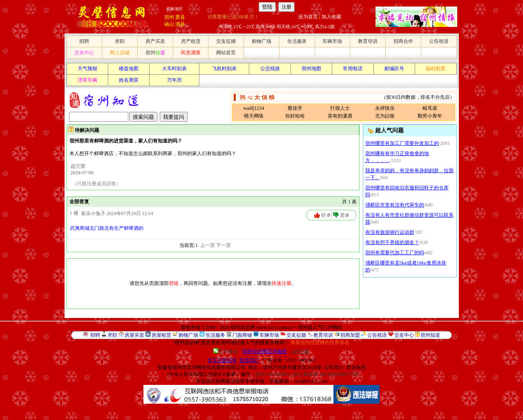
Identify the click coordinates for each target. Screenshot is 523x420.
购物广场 (261, 41)
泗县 (180, 24)
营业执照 (356, 367)
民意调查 (191, 53)
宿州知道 (430, 335)
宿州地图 (311, 69)
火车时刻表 (174, 69)
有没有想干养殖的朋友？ (392, 242)
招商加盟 (350, 335)
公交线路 (270, 69)
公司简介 (334, 367)
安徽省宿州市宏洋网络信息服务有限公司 (201, 367)
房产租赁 (191, 41)
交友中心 (84, 53)
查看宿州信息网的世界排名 (320, 342)
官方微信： (251, 351)
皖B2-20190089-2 (273, 374)
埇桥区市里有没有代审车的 (395, 205)
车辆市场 (332, 41)
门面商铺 (242, 335)
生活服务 (297, 41)
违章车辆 (87, 80)
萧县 (180, 17)
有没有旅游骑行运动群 (390, 232)
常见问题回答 (222, 360)
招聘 (84, 41)
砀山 (169, 24)
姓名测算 (129, 80)
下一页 (224, 245)
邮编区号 (394, 69)
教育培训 (368, 41)
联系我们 (249, 360)
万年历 (174, 80)
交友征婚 (226, 41)
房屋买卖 (134, 335)
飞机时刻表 (224, 69)
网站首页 (226, 53)
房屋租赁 (161, 335)
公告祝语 (439, 41)
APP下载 (300, 351)
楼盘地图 (129, 69)
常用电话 (353, 69)
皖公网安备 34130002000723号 (326, 374)
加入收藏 (331, 17)
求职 (120, 41)
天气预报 (87, 69)
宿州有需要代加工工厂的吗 (395, 253)
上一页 (208, 245)
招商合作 (403, 41)
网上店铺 (120, 53)
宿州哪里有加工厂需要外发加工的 (402, 143)
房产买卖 (155, 41)
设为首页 (308, 17)
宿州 (169, 17)
